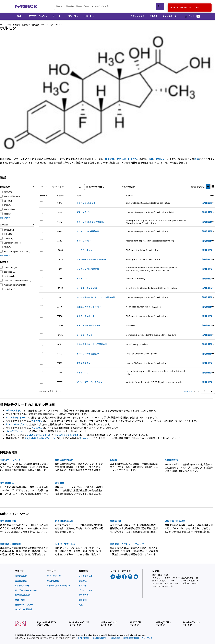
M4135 (60, 325)
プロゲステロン (14, 431)
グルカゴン (37, 421)
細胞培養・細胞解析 (21, 25)
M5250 (60, 279)
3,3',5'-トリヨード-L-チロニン (40, 438)
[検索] (160, 6)
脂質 (151, 159)
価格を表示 (208, 203)
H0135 (60, 335)
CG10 (59, 307)
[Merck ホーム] (26, 6)
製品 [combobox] (58, 6)
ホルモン (59, 25)
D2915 (60, 259)
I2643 (59, 241)
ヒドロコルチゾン (15, 424)
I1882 (59, 269)
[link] (29, 576)
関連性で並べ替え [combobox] (95, 187)
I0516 (59, 222)
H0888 (60, 250)
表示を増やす (6, 218)
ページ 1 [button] (190, 391)
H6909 (60, 288)
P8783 (59, 363)
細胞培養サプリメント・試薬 (42, 25)
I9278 (59, 203)
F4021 (59, 344)
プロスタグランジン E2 (66, 435)
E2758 (59, 316)
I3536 (59, 373)
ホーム (3, 25)
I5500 (59, 354)
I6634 (59, 231)
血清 (197, 159)
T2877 (59, 382)
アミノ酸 (121, 159)
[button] (138, 16)
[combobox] (109, 6)
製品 (9, 25)
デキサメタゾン (14, 411)
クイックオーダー (170, 16)
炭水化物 (110, 159)
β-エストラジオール (16, 418)
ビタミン (133, 159)
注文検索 (153, 16)
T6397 (59, 297)
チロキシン (85, 438)
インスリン (37, 428)
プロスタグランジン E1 (38, 435)
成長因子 (160, 159)
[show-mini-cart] (192, 16)
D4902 (60, 212)
